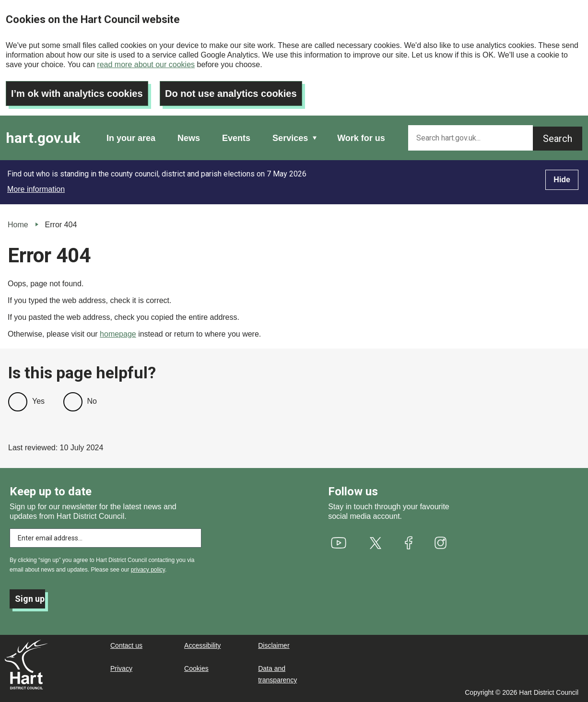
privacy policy (148, 570)
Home (18, 225)
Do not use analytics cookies (231, 94)
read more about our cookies (146, 64)
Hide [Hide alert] (562, 180)
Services (290, 138)
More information (36, 189)
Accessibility (202, 645)
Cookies (196, 668)
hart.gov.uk (43, 138)
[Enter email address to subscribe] (106, 538)
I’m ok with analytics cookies (77, 94)
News (189, 138)
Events (236, 138)
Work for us (361, 138)
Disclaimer (274, 645)
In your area (131, 138)
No (92, 401)
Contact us (126, 645)
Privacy (121, 668)
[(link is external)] (339, 543)
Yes (38, 401)
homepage (118, 334)
